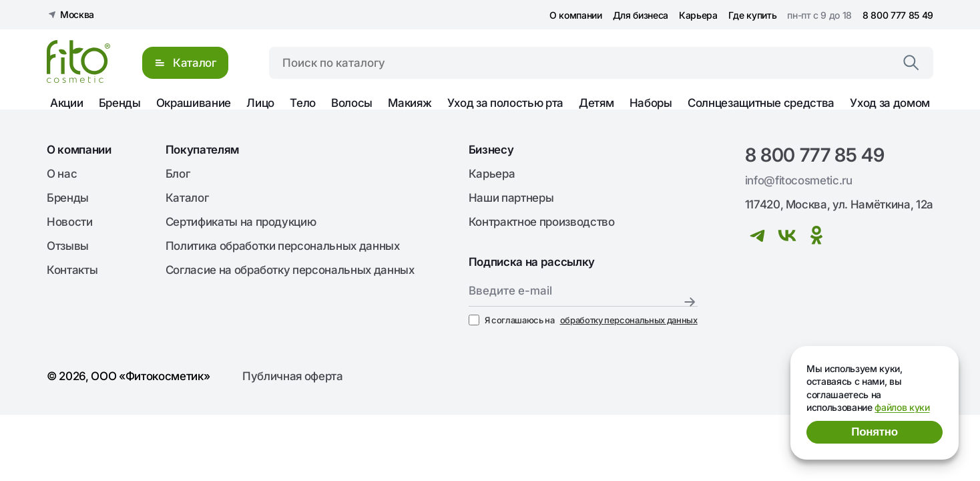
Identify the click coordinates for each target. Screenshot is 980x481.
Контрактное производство (542, 222)
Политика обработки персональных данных (283, 246)
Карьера (698, 15)
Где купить (753, 15)
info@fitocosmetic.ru (799, 180)
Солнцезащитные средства (761, 103)
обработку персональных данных (629, 320)
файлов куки (902, 407)
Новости (70, 222)
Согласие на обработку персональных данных (290, 270)
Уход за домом (890, 103)
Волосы (352, 103)
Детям (596, 103)
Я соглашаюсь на (583, 320)
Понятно (874, 432)
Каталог (187, 198)
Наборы (651, 103)
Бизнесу (491, 150)
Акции (66, 103)
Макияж (410, 103)
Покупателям (202, 150)
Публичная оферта (293, 376)
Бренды (120, 103)
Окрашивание (194, 103)
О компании (576, 15)
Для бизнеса (641, 15)
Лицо (260, 103)
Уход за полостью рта (505, 103)
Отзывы (68, 246)
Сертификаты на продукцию (241, 222)
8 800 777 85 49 (898, 15)
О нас (62, 174)
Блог (178, 174)
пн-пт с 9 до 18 (819, 15)
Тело (303, 103)
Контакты (72, 270)
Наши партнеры (511, 198)
